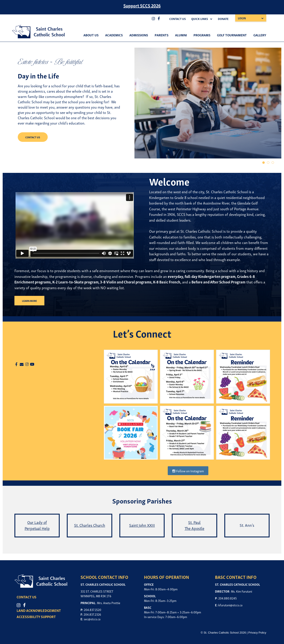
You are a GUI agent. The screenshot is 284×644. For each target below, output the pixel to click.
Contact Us (177, 19)
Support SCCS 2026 (142, 5)
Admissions (139, 35)
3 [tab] (273, 163)
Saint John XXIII (142, 525)
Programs (202, 35)
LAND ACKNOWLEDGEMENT (39, 610)
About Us (91, 35)
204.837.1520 (93, 610)
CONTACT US (33, 137)
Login (242, 18)
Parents (162, 35)
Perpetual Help (37, 528)
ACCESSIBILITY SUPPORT (36, 617)
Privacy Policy (257, 633)
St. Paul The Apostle (194, 525)
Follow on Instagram (188, 471)
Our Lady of (37, 522)
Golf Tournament (232, 35)
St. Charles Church (90, 525)
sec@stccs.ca (92, 619)
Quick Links (200, 19)
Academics (114, 35)
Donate (223, 19)
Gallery (260, 35)
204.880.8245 (228, 598)
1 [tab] (264, 163)
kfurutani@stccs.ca (230, 605)
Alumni (181, 35)
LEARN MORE (29, 301)
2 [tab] (268, 163)
